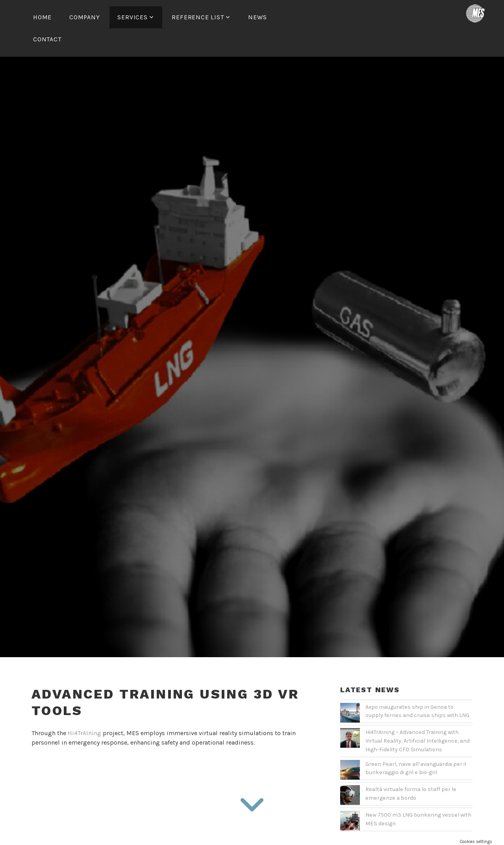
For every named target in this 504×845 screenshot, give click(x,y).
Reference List (198, 17)
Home (42, 17)
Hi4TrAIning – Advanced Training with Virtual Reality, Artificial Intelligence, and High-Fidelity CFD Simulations (418, 717)
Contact (47, 39)
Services (132, 17)
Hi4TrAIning (84, 710)
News (257, 17)
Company (85, 17)
